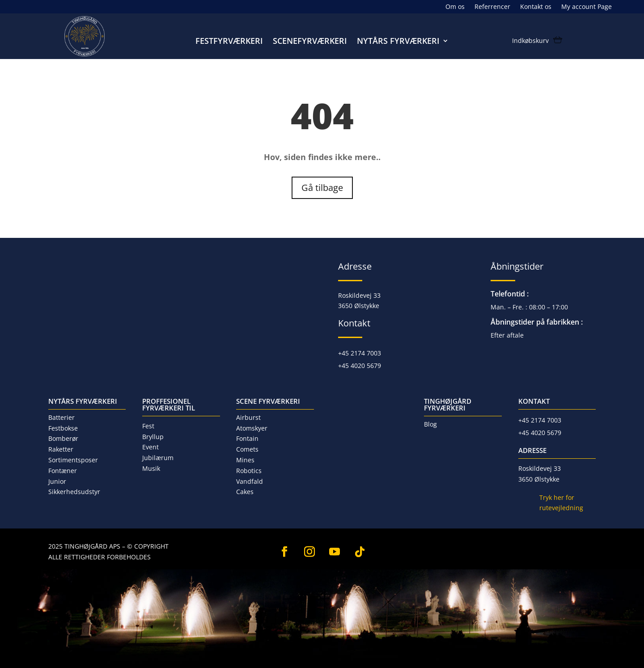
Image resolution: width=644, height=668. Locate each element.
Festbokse (63, 428)
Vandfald (250, 481)
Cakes (245, 492)
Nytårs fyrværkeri (398, 42)
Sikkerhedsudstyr (74, 492)
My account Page (587, 7)
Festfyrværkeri (229, 42)
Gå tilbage (322, 188)
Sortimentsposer (73, 460)
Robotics (249, 471)
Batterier (61, 417)
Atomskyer (252, 428)
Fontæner (63, 471)
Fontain (247, 438)
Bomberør (63, 438)
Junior (57, 481)
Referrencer (492, 7)
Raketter (61, 449)
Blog (430, 424)
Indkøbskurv (530, 41)
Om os (455, 7)
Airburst (248, 417)
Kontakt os (536, 7)
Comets (247, 449)
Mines (245, 460)
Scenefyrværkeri (310, 42)
